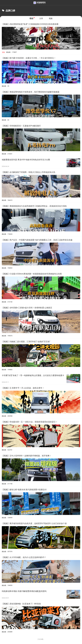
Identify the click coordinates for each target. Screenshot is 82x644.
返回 (78, 623)
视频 (51, 18)
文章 (41, 18)
